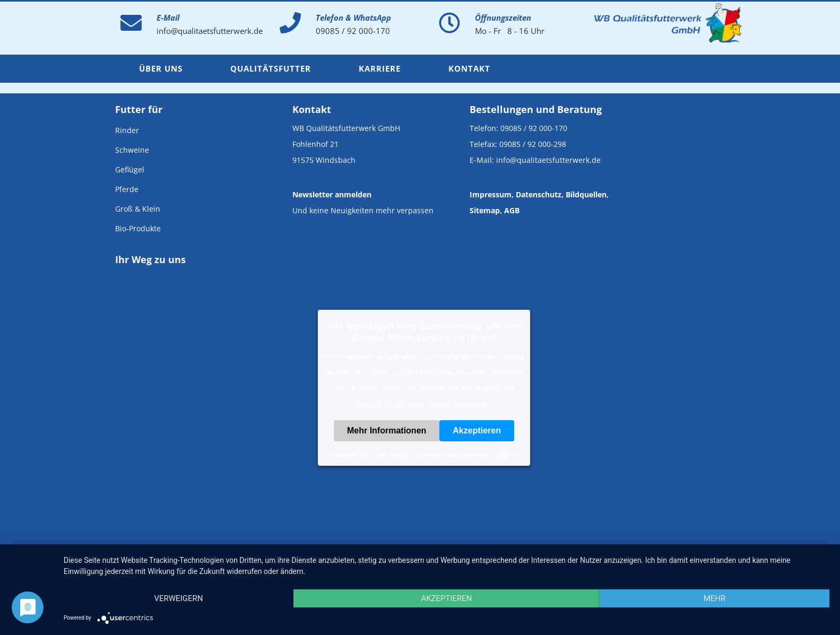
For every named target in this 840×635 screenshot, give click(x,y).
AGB (512, 210)
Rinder (127, 130)
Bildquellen (586, 194)
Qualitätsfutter (271, 68)
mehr (715, 598)
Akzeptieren (477, 430)
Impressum (491, 194)
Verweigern (178, 598)
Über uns (161, 68)
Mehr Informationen (387, 430)
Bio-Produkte (138, 228)
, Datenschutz (536, 194)
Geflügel (130, 169)
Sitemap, (486, 210)
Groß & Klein (138, 209)
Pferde (127, 189)
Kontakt (469, 68)
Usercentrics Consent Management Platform (444, 455)
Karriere (380, 68)
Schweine (132, 150)
